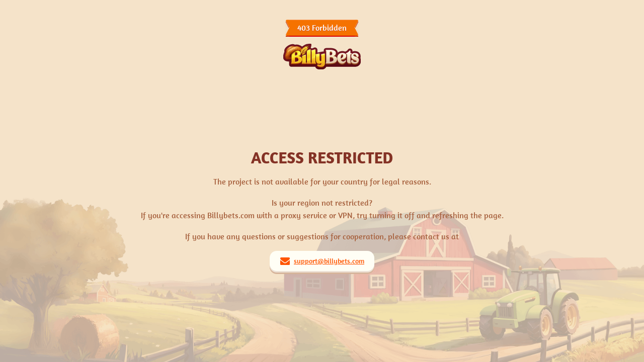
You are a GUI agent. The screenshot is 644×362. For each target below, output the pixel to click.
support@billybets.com (329, 261)
